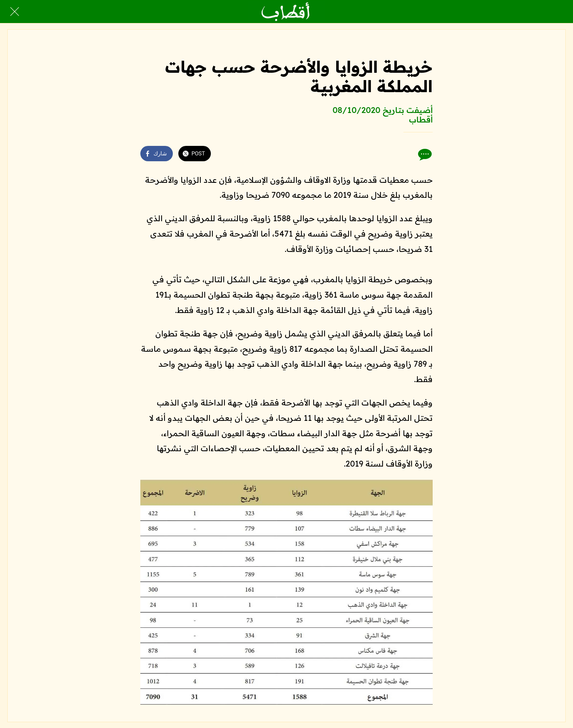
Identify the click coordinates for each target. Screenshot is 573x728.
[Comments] (424, 154)
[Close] (15, 12)
